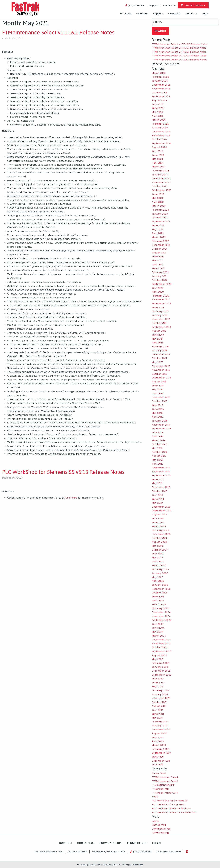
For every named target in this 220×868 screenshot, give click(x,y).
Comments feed (161, 829)
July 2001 (157, 710)
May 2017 (157, 362)
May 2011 (157, 483)
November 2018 (161, 319)
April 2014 (158, 436)
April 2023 (158, 202)
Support (154, 5)
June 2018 (158, 335)
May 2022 (157, 229)
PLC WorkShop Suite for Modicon (171, 808)
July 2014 (157, 432)
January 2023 (160, 214)
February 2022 (160, 241)
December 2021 (161, 245)
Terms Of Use (137, 843)
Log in (155, 821)
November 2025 (161, 89)
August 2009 (159, 514)
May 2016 (157, 389)
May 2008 (157, 546)
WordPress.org (160, 833)
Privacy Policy (110, 843)
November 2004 (161, 616)
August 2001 (159, 706)
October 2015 (159, 401)
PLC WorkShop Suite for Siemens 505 (174, 812)
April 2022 (158, 233)
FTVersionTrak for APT (165, 793)
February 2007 (160, 569)
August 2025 (159, 100)
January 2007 (160, 573)
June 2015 (158, 409)
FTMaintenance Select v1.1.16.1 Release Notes (58, 32)
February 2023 (160, 210)
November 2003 (161, 643)
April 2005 (158, 600)
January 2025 (160, 128)
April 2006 (158, 581)
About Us (191, 14)
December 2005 (161, 589)
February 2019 (160, 311)
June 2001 (158, 714)
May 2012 (157, 460)
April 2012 (158, 464)
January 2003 (160, 667)
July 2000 (158, 737)
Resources (174, 14)
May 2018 (157, 339)
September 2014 (161, 429)
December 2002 (161, 671)
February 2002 (160, 690)
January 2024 (160, 175)
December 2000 (161, 729)
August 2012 (159, 456)
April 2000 (158, 741)
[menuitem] (126, 14)
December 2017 (161, 354)
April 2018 (158, 343)
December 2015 (161, 397)
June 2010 (158, 499)
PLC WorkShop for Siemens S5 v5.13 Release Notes (63, 472)
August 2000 (159, 733)
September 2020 (162, 284)
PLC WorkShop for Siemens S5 (170, 801)
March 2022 (159, 237)
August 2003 (159, 655)
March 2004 (159, 636)
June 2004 (158, 628)
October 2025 (160, 92)
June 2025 (158, 108)
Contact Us (169, 5)
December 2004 (161, 612)
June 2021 (158, 257)
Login (205, 14)
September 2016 (161, 378)
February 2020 (160, 296)
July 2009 (158, 518)
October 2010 (159, 491)
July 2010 (157, 495)
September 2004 (162, 620)
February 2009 (160, 530)
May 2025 (157, 112)
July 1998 (157, 765)
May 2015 (157, 413)
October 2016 (159, 374)
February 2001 (160, 722)
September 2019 (161, 303)
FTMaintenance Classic (165, 777)
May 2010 (157, 503)
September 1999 (161, 753)
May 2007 (157, 558)
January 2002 (160, 694)
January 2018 (160, 350)
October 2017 (159, 358)
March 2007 (159, 565)
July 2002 (158, 679)
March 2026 (159, 73)
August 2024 (159, 147)
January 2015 (160, 421)
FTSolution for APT (163, 785)
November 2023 (161, 182)
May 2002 (157, 686)
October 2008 (160, 538)
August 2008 (159, 542)
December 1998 (161, 761)
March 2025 (159, 120)
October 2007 (160, 550)
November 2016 (161, 370)
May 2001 (157, 718)
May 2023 (157, 198)
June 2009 (158, 522)
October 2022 (160, 217)
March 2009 (159, 526)
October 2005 (160, 593)
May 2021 (157, 261)
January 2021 (160, 276)
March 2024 (159, 167)
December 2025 (161, 85)
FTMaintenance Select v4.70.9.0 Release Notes (179, 48)
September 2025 (161, 96)
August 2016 (159, 382)
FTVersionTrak (160, 789)
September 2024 (162, 143)
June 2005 (158, 597)
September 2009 (162, 511)
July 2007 (158, 554)
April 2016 (158, 393)
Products (126, 14)
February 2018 (160, 347)
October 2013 (159, 444)
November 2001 (161, 698)
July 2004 (158, 624)
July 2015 (157, 405)
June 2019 (158, 307)
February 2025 (160, 124)
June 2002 (158, 683)
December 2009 (161, 507)
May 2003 (157, 659)
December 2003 (161, 640)
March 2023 (159, 206)
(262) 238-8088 (141, 852)
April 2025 (158, 116)
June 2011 (158, 479)
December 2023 (161, 178)
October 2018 (159, 323)
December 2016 (161, 366)
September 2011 (161, 475)
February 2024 (160, 171)
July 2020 (158, 288)
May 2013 (157, 448)
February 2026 (160, 77)
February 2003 (160, 663)
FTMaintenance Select (165, 781)
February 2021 (160, 272)
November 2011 (161, 472)
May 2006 (157, 577)
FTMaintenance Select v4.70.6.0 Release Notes (179, 60)
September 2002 (162, 675)
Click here (71, 498)
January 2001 (160, 725)
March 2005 (159, 604)
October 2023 (160, 186)
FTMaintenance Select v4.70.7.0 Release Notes (179, 56)
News (155, 797)
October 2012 (159, 452)
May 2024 (157, 159)
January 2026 (160, 81)
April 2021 (158, 264)
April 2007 (158, 561)
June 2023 (158, 194)
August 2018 (159, 331)
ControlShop (159, 773)
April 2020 (158, 292)
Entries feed (159, 825)
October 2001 (159, 702)
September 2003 (162, 651)
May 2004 (157, 632)
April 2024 (158, 163)
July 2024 (158, 151)
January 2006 (160, 585)
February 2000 (160, 749)
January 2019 (160, 315)
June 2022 (158, 225)
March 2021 (159, 268)
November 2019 (161, 300)
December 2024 (161, 132)
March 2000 (159, 745)
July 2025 (157, 104)
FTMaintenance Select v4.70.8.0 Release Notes (179, 52)
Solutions (142, 14)
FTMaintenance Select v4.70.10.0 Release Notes (180, 44)
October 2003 (160, 647)
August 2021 (159, 253)
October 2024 (160, 139)
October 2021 (159, 249)
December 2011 (161, 468)
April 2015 (158, 417)
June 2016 (158, 386)
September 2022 (161, 221)
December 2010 (161, 487)
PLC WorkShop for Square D (168, 804)
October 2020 (160, 280)
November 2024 (161, 136)
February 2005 (160, 608)
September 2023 (161, 190)
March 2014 (159, 440)
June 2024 (158, 155)
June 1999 (158, 757)
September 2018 (161, 327)
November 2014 (161, 425)
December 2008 (161, 534)
